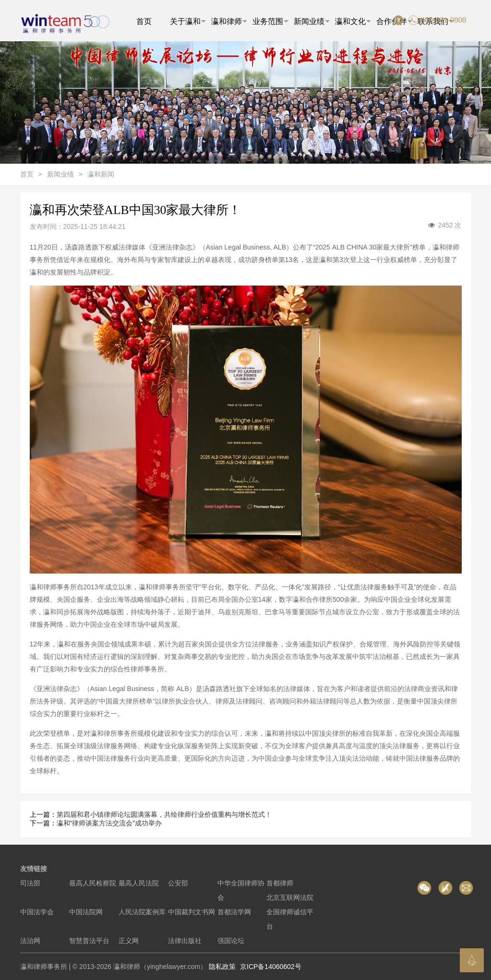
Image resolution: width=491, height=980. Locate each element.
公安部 (178, 883)
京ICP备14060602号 (271, 967)
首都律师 (280, 883)
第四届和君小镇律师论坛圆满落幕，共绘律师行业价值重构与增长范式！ (164, 814)
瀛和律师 (229, 21)
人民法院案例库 (142, 912)
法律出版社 (185, 941)
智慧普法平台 (89, 941)
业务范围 (270, 21)
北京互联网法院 (290, 897)
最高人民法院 (139, 883)
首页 (144, 21)
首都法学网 (234, 912)
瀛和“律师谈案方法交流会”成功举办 (109, 823)
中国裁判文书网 (192, 912)
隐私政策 (222, 967)
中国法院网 (86, 912)
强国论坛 (231, 941)
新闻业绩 (312, 21)
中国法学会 (37, 912)
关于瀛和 (188, 21)
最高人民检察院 (93, 883)
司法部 (30, 883)
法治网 (30, 941)
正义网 (129, 941)
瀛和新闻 (101, 174)
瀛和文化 (353, 21)
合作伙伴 (394, 21)
